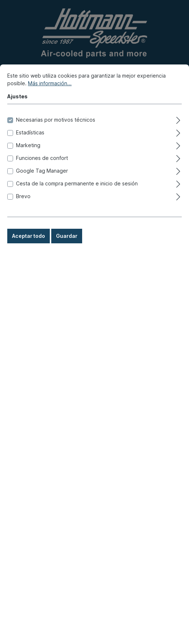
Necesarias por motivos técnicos (56, 142)
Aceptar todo (29, 258)
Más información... (50, 105)
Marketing (28, 167)
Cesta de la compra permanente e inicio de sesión (77, 205)
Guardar (67, 258)
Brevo (23, 218)
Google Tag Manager (42, 193)
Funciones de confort (42, 180)
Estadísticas (30, 154)
